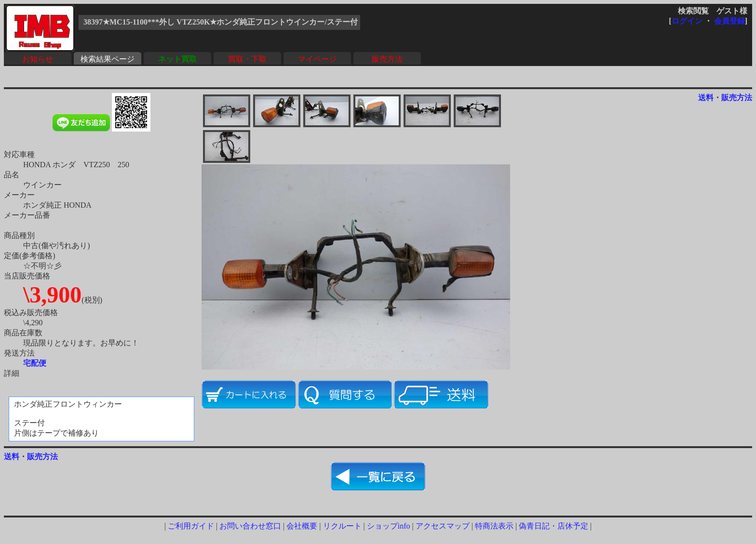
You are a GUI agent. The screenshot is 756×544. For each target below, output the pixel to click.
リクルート (342, 526)
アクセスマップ (443, 526)
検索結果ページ (108, 59)
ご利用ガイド (191, 526)
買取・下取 (247, 59)
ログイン (687, 21)
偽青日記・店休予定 (553, 526)
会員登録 (729, 21)
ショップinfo (389, 526)
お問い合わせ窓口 (250, 526)
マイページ (317, 59)
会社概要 (302, 526)
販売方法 (387, 59)
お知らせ (38, 59)
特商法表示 (494, 526)
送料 (706, 98)
